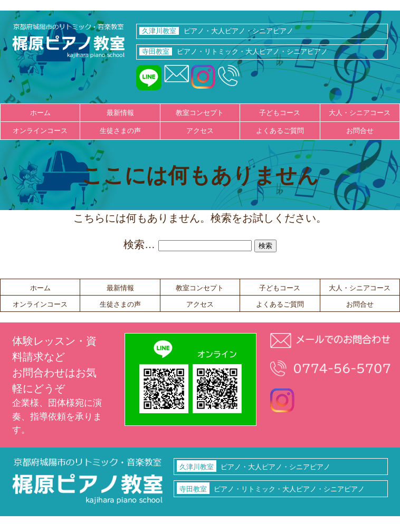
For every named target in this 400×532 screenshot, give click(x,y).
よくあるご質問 (280, 131)
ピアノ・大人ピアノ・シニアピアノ (216, 31)
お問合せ (360, 131)
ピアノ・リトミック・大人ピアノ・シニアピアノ (234, 51)
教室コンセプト (200, 113)
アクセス (200, 131)
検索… (139, 244)
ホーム (40, 113)
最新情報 (120, 113)
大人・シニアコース (360, 113)
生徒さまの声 (120, 131)
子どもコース (280, 113)
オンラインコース (40, 131)
